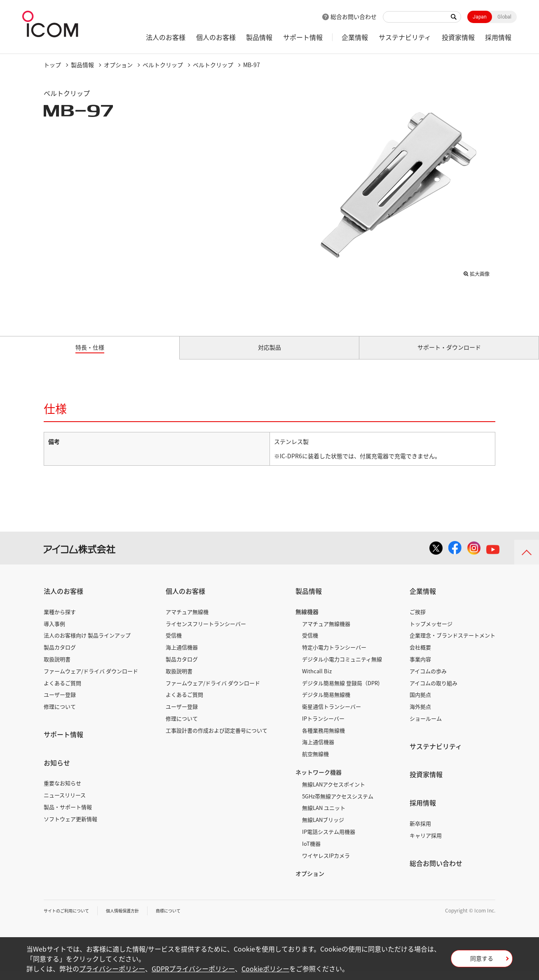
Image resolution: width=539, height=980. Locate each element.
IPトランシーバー (323, 728)
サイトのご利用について (71, 920)
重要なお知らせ (62, 792)
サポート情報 (303, 37)
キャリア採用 (426, 845)
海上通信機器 (182, 657)
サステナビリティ (405, 37)
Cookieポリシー (265, 968)
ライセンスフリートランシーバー (206, 633)
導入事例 (54, 633)
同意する (482, 961)
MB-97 (252, 65)
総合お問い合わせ (354, 16)
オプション (118, 65)
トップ (52, 65)
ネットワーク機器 (319, 782)
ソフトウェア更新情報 (70, 828)
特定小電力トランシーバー (334, 657)
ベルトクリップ (163, 65)
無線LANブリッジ (323, 829)
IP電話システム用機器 (329, 841)
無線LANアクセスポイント (334, 794)
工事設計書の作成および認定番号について (217, 740)
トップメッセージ (431, 633)
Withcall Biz (317, 680)
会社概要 (420, 657)
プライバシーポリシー (112, 968)
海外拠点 (420, 716)
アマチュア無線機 (187, 621)
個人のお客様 (216, 37)
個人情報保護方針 (135, 920)
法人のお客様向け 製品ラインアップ (87, 645)
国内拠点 (420, 704)
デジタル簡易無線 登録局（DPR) (341, 692)
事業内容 (420, 668)
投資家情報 (458, 37)
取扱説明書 (57, 668)
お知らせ (57, 772)
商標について (186, 920)
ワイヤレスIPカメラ (326, 864)
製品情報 (259, 37)
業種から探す (60, 621)
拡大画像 (476, 272)
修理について (60, 716)
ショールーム (426, 728)
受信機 (174, 645)
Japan (480, 17)
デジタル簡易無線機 (326, 704)
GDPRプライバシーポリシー (193, 968)
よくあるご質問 (62, 692)
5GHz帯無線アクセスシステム (338, 805)
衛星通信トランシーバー (332, 716)
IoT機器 (311, 853)
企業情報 (355, 37)
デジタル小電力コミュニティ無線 (342, 668)
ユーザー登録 (60, 704)
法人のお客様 (166, 37)
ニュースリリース (65, 804)
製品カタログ (60, 657)
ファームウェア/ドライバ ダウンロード (91, 680)
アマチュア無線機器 (326, 633)
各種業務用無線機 (323, 740)
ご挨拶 (418, 621)
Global (504, 17)
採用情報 (498, 37)
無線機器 (307, 621)
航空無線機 (315, 763)
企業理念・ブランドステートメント (452, 645)
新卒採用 (420, 833)
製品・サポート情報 (68, 816)
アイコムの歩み (428, 680)
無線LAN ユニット (324, 817)
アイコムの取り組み (434, 692)
